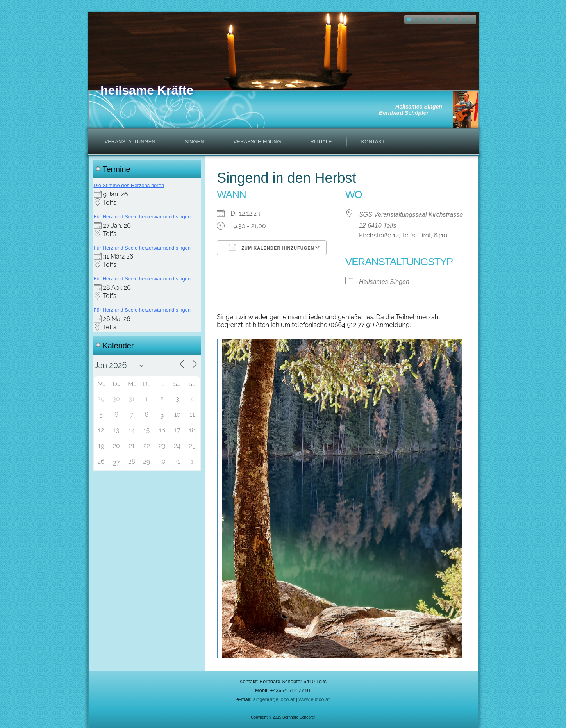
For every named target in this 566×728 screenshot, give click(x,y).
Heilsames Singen (384, 282)
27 (116, 463)
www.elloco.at (314, 699)
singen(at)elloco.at (274, 699)
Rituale (321, 142)
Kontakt (373, 142)
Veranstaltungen (130, 142)
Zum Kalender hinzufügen (271, 248)
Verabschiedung (257, 142)
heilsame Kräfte (147, 90)
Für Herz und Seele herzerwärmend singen (142, 217)
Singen (195, 142)
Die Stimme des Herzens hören (129, 185)
